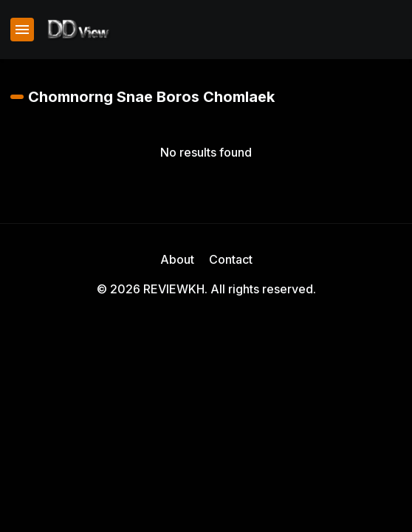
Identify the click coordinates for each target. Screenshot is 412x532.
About (177, 259)
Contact (231, 259)
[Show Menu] (22, 30)
